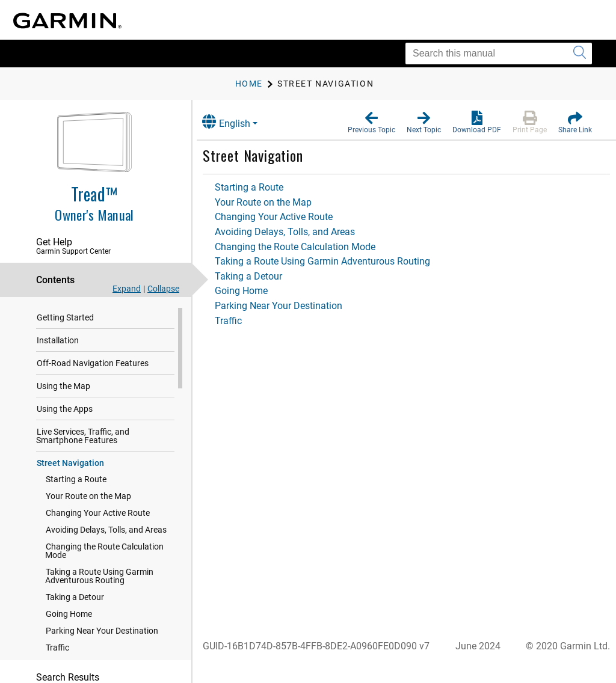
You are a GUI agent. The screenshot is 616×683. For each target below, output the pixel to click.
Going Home (69, 614)
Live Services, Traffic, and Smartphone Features (83, 436)
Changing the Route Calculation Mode (104, 551)
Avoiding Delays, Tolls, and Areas (106, 530)
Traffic (57, 648)
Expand (127, 289)
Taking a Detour (75, 598)
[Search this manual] (499, 54)
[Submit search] (580, 54)
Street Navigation (70, 464)
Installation (58, 341)
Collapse (163, 289)
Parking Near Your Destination (102, 631)
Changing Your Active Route (98, 513)
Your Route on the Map (88, 497)
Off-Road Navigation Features (93, 364)
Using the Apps (65, 409)
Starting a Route (76, 480)
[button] (371, 123)
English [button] (238, 122)
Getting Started (65, 318)
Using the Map (63, 387)
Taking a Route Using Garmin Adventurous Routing (99, 577)
